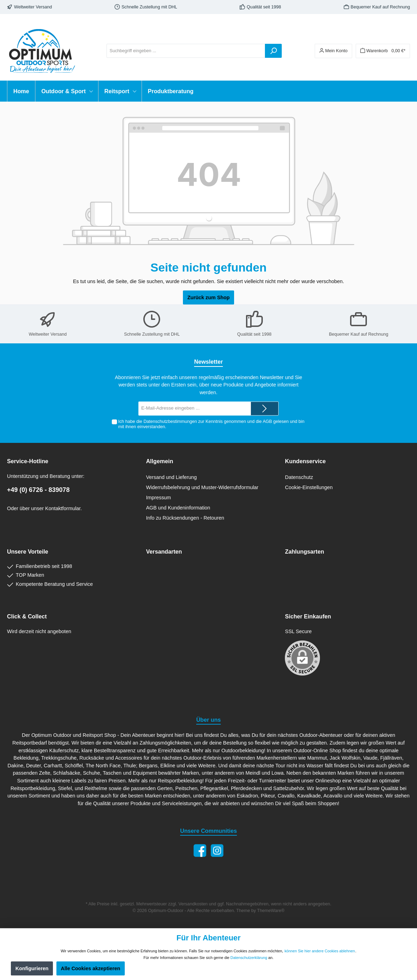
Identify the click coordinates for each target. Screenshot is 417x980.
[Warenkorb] (383, 51)
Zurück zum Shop (209, 297)
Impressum (159, 498)
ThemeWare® (271, 911)
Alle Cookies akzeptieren (91, 968)
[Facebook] (200, 851)
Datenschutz (299, 477)
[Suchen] (273, 51)
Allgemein (160, 461)
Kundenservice (305, 461)
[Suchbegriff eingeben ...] (186, 51)
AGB (268, 422)
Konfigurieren (32, 968)
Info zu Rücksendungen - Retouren (185, 518)
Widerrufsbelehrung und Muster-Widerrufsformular (202, 487)
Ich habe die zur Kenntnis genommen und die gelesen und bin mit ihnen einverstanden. (211, 424)
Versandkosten (193, 904)
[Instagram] (217, 851)
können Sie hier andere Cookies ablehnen (320, 951)
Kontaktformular (63, 508)
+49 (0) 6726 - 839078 (38, 490)
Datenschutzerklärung (249, 958)
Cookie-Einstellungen (309, 487)
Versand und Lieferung (172, 477)
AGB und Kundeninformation (178, 508)
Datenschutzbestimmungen (170, 422)
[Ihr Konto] (333, 51)
